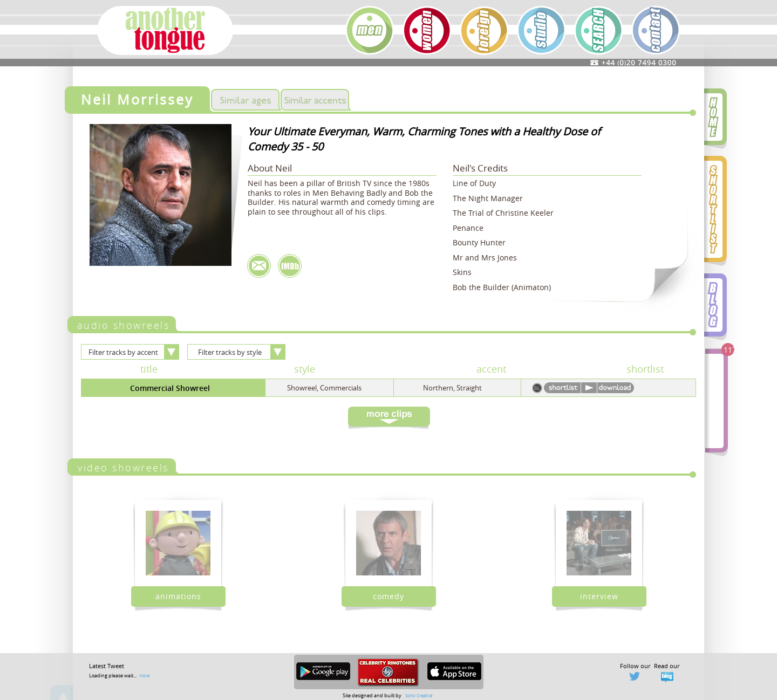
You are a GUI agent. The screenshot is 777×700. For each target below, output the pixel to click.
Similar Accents (315, 100)
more (144, 675)
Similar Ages (245, 100)
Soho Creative (419, 695)
